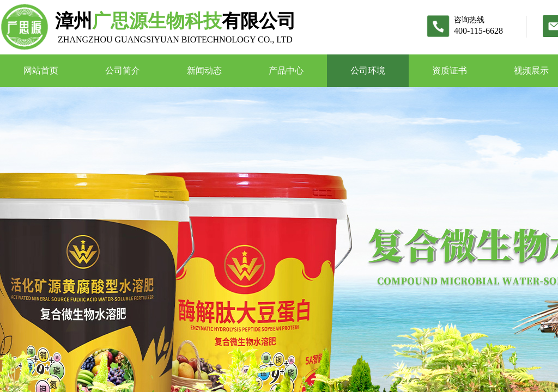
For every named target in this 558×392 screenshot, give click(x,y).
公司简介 (123, 71)
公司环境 (368, 71)
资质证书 (450, 71)
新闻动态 (204, 71)
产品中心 (286, 71)
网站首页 (41, 71)
